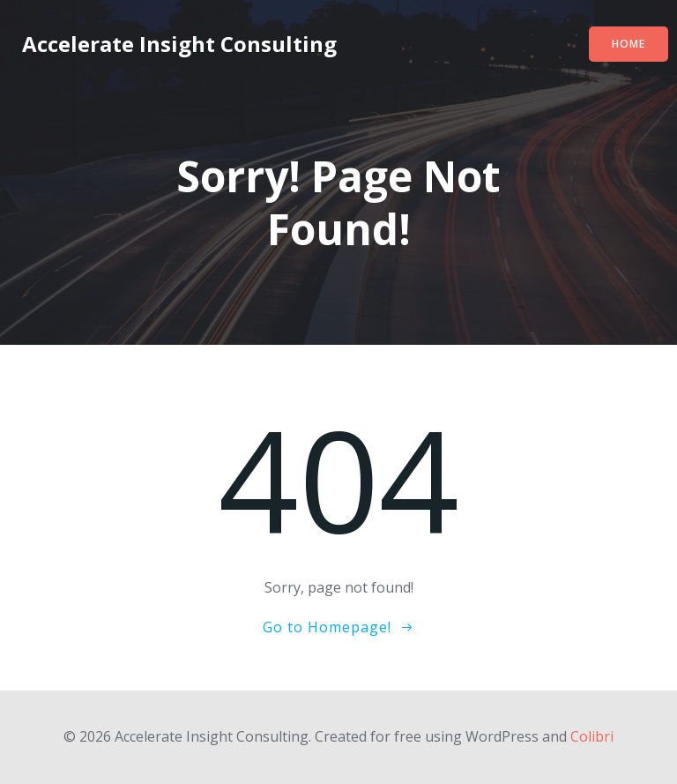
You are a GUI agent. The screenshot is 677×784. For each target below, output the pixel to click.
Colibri (592, 736)
